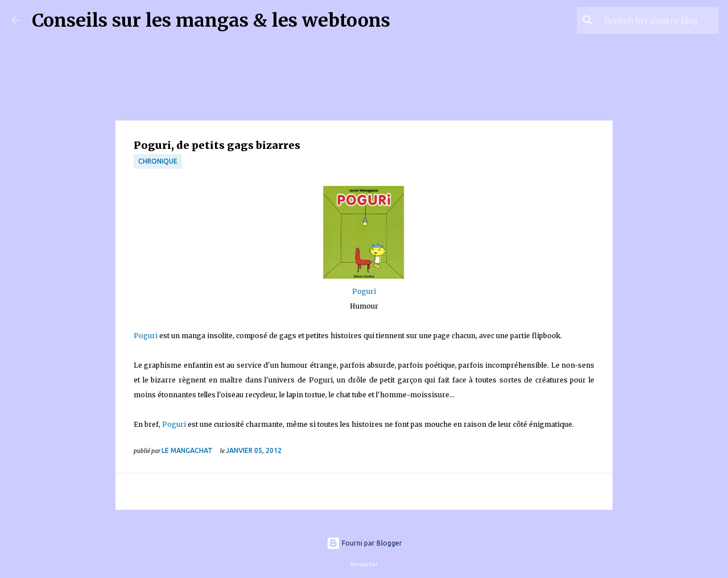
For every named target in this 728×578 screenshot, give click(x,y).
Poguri (364, 291)
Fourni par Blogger (364, 543)
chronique (158, 161)
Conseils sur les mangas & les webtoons (211, 20)
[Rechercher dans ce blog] (659, 20)
